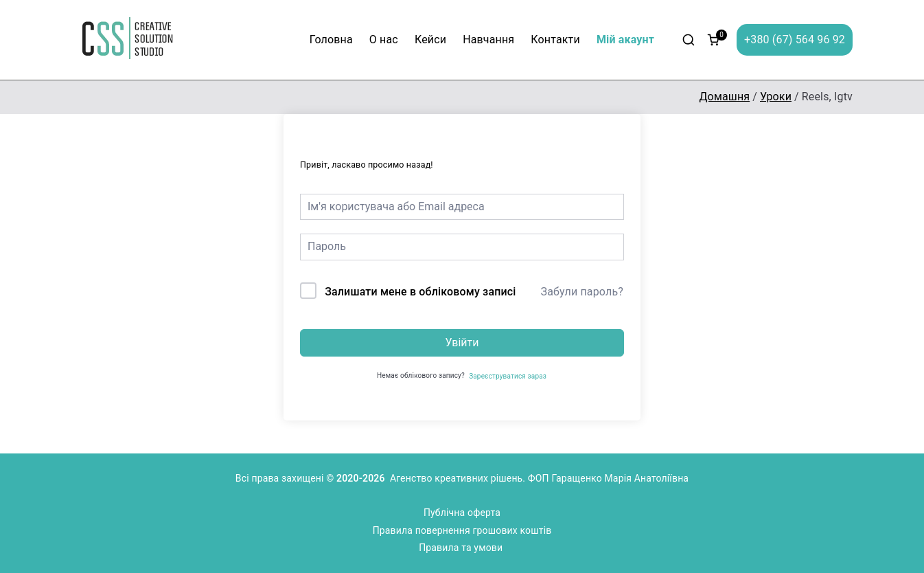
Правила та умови (462, 548)
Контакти (555, 40)
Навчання (488, 40)
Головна (331, 40)
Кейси (430, 40)
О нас (384, 40)
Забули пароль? (582, 292)
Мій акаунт (625, 40)
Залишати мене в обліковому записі (420, 292)
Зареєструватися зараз (508, 376)
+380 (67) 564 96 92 (795, 40)
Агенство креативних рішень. (459, 478)
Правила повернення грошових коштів (462, 530)
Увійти (462, 342)
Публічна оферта (462, 513)
